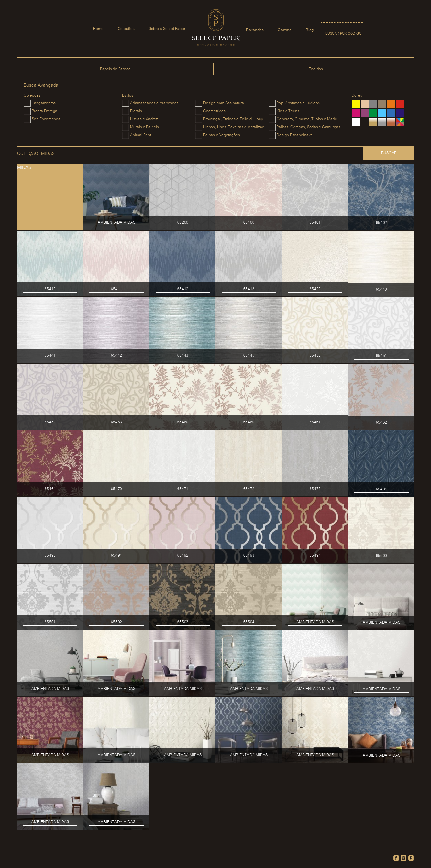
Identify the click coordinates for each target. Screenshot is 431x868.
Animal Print (141, 135)
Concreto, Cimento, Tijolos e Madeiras (310, 119)
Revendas (255, 30)
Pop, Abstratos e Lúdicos (298, 103)
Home (98, 29)
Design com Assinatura (224, 103)
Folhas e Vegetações (222, 135)
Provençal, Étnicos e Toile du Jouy (233, 119)
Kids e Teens (288, 111)
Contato (285, 30)
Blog (310, 30)
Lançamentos (44, 103)
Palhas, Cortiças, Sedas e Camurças (308, 127)
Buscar (389, 153)
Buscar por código (343, 34)
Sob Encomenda (46, 119)
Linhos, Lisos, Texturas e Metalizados (236, 127)
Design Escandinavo (295, 135)
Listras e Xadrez (144, 119)
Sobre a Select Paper (167, 29)
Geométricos (214, 111)
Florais (136, 111)
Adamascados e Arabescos (154, 103)
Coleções (126, 29)
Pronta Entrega (45, 111)
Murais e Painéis (145, 127)
